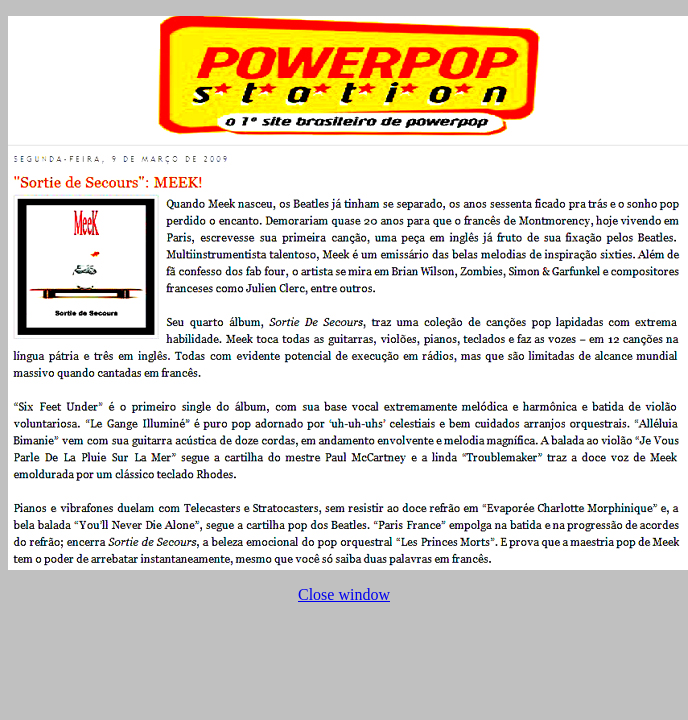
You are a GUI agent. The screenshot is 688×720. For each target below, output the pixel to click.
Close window (344, 594)
